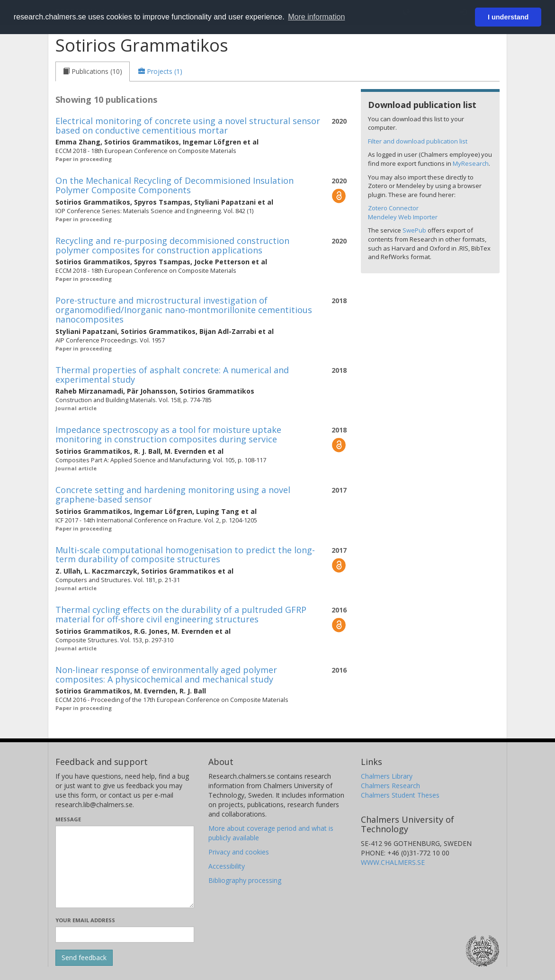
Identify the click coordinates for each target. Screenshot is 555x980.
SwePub (414, 230)
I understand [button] (508, 17)
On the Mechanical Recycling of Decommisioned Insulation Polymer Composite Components (175, 185)
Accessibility (227, 866)
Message (68, 819)
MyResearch (471, 163)
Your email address (85, 920)
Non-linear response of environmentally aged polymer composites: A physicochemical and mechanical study (166, 674)
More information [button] (316, 17)
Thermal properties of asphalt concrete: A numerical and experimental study (172, 375)
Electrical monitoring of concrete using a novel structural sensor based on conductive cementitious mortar (188, 126)
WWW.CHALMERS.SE (393, 862)
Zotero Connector (393, 208)
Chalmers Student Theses (400, 795)
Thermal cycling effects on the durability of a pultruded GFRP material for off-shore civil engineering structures (181, 614)
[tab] (93, 72)
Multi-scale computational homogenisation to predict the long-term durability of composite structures (185, 555)
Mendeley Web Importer (403, 217)
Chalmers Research (390, 786)
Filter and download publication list (418, 141)
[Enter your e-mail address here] (125, 935)
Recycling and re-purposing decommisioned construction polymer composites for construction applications (172, 245)
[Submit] (84, 958)
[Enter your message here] (125, 867)
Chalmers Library (387, 776)
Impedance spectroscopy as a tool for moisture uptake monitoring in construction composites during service (168, 434)
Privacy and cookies (239, 852)
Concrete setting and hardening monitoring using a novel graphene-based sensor (173, 494)
